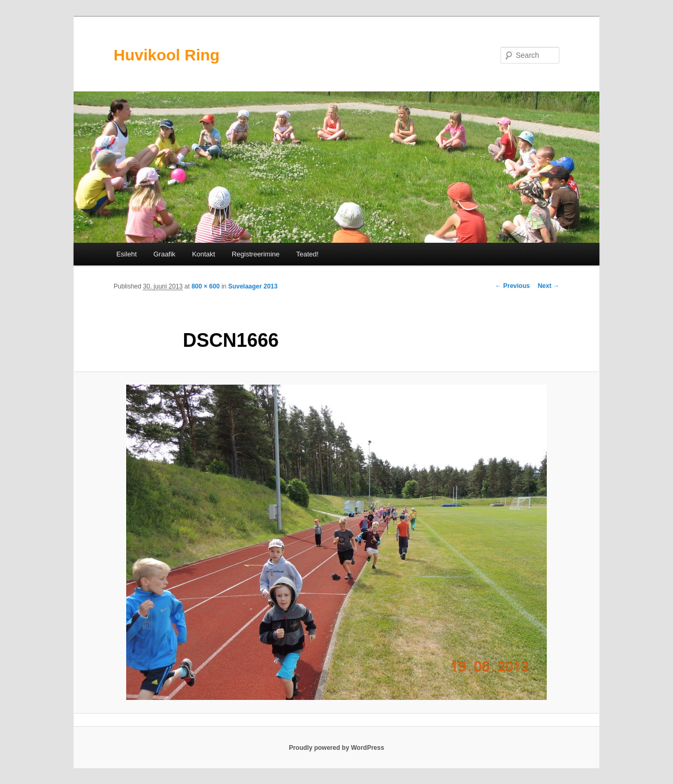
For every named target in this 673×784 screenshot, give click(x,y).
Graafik (165, 254)
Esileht (126, 254)
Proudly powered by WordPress (336, 748)
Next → (549, 286)
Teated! (307, 254)
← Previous (513, 286)
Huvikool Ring (167, 55)
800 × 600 (206, 286)
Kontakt (203, 254)
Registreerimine (256, 254)
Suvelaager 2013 (253, 286)
